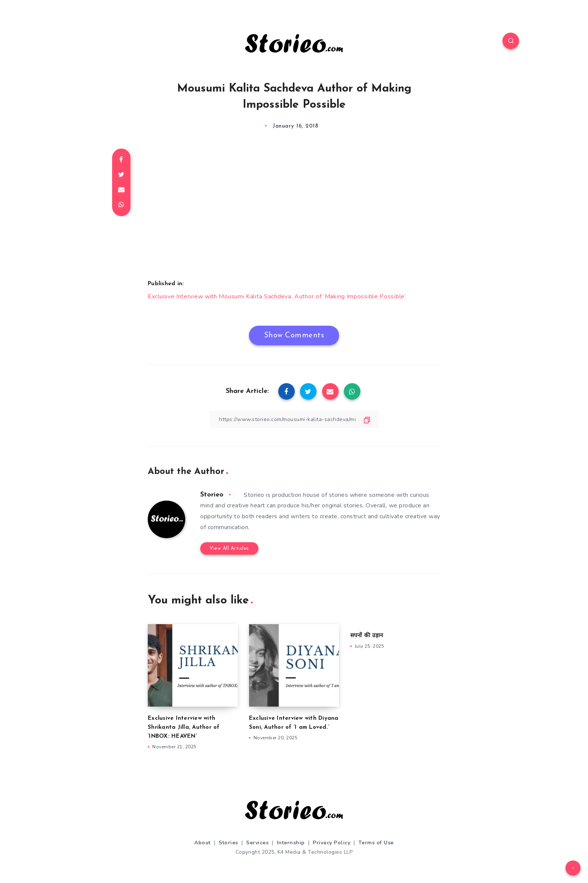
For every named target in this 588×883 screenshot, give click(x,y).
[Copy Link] (294, 419)
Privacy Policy (331, 843)
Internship (291, 843)
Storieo (212, 495)
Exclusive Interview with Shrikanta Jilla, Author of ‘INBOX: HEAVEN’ (184, 727)
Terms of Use (376, 843)
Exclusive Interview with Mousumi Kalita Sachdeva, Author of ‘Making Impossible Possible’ (277, 296)
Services (257, 843)
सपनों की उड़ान (367, 636)
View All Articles (229, 548)
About (202, 843)
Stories (228, 843)
